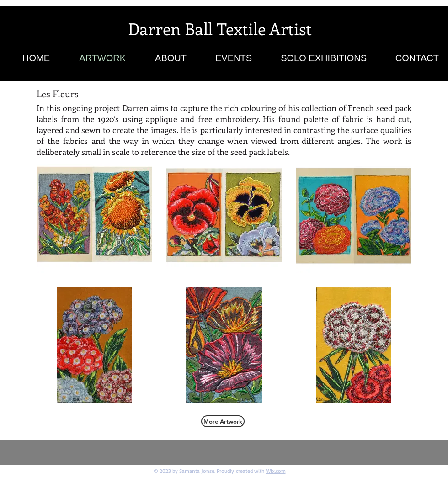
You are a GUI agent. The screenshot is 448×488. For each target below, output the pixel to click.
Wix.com (276, 471)
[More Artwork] (223, 421)
